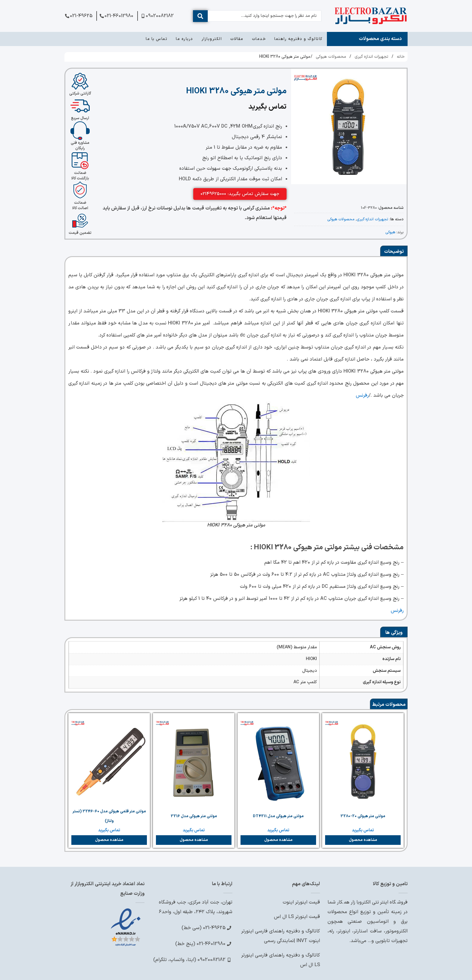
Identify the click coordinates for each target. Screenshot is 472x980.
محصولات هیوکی (331, 57)
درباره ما (185, 39)
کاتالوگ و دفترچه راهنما (298, 39)
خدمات (259, 39)
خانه (401, 57)
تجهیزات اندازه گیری (371, 57)
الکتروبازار (212, 39)
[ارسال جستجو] (200, 16)
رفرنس (362, 395)
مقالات (237, 39)
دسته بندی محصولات (380, 39)
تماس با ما (157, 39)
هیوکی (390, 232)
